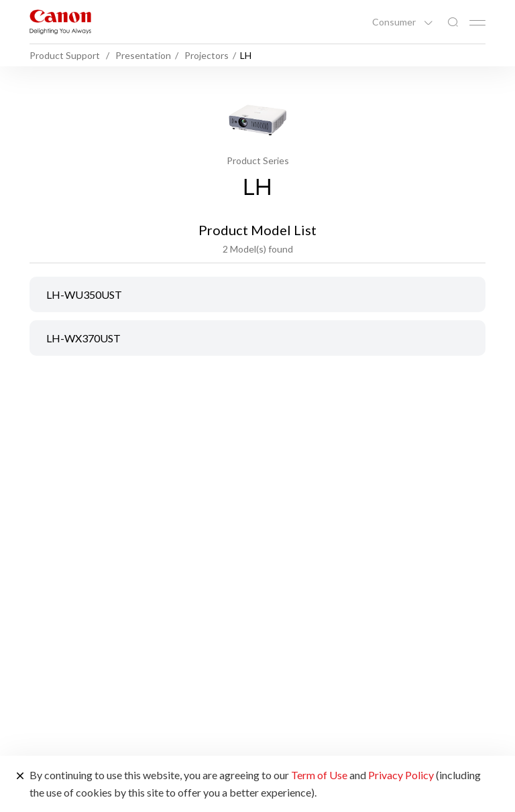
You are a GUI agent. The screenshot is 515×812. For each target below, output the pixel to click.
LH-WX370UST (83, 338)
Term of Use (319, 775)
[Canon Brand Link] (60, 22)
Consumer (395, 22)
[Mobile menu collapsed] (477, 23)
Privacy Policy (401, 775)
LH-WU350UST (84, 294)
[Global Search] (453, 22)
